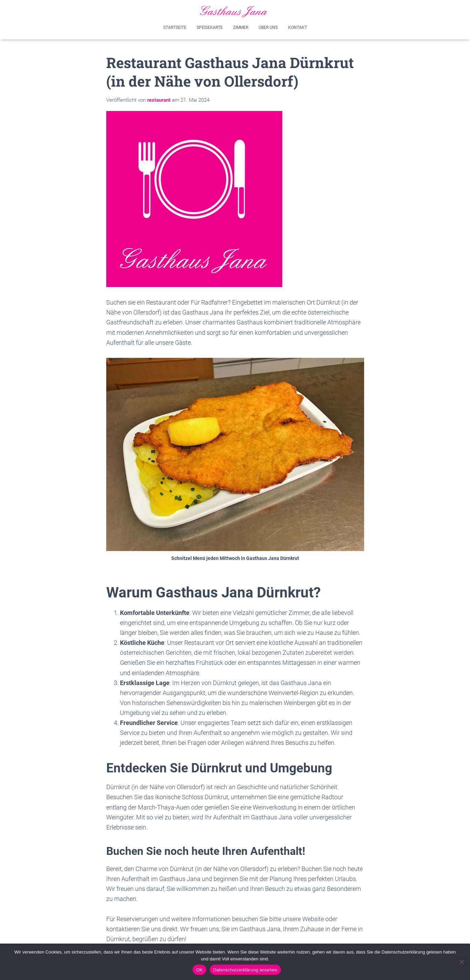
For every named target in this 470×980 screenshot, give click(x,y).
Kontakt (298, 27)
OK (199, 970)
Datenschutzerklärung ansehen (245, 970)
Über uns (268, 27)
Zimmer (241, 27)
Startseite (175, 27)
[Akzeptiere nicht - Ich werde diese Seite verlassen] (461, 962)
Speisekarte (210, 27)
